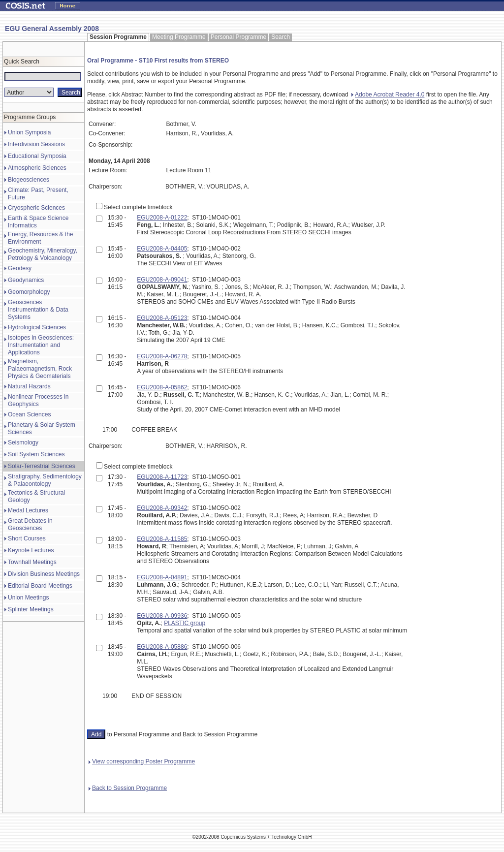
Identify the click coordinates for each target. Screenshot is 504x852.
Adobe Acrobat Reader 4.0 (388, 95)
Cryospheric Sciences (36, 208)
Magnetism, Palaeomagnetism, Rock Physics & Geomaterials (40, 369)
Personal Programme (238, 37)
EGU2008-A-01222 (162, 218)
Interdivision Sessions (36, 144)
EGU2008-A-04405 (162, 249)
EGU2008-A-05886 (162, 647)
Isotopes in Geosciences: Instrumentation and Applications (41, 345)
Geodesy (20, 268)
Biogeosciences (29, 180)
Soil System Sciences (36, 454)
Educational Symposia (37, 156)
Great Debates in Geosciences (30, 524)
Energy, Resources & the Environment (41, 238)
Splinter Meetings (31, 609)
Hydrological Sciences (37, 327)
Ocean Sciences (29, 414)
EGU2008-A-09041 (162, 280)
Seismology (23, 442)
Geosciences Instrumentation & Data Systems (38, 310)
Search (281, 37)
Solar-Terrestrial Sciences (42, 466)
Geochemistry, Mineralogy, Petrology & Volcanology (43, 254)
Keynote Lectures (31, 550)
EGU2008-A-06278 (162, 356)
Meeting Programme (179, 37)
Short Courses (27, 538)
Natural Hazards (29, 386)
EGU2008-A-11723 (162, 477)
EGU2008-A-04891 (162, 577)
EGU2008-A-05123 (162, 318)
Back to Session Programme (128, 788)
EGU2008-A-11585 (162, 539)
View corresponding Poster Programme (142, 761)
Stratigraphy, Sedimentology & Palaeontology (45, 480)
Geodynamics (26, 280)
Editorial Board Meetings (40, 586)
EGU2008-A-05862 (162, 387)
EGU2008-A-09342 (162, 508)
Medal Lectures (28, 510)
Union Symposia (29, 132)
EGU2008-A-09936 (162, 616)
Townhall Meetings (32, 562)
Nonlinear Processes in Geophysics (38, 400)
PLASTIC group (185, 623)
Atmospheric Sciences (37, 168)
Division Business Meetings (44, 574)
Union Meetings (28, 598)
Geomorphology (29, 292)
